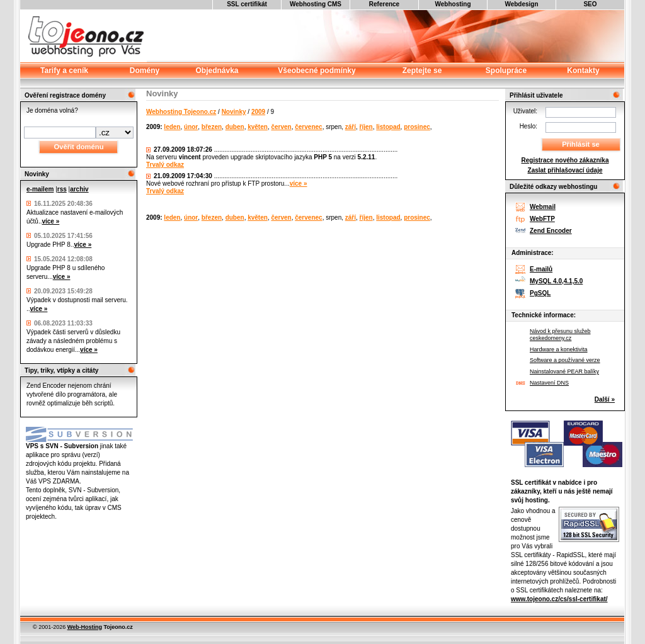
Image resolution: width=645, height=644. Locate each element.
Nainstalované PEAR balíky (564, 371)
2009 (258, 112)
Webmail (543, 207)
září (351, 127)
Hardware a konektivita (559, 349)
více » (50, 221)
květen (258, 127)
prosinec (417, 127)
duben (235, 127)
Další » (605, 399)
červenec (308, 127)
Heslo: (528, 126)
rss (62, 189)
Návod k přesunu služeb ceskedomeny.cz (560, 335)
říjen (366, 127)
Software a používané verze (565, 360)
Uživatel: (525, 111)
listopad (388, 127)
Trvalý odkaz (165, 165)
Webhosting (453, 4)
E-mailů (541, 269)
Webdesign (521, 4)
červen (281, 127)
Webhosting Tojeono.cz (181, 112)
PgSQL (540, 293)
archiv (79, 189)
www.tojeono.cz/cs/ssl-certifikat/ (559, 599)
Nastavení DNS (549, 383)
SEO (590, 4)
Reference (384, 4)
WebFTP (542, 219)
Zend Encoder (551, 231)
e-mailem (40, 189)
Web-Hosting (85, 627)
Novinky (234, 112)
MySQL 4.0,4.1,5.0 (556, 281)
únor (191, 127)
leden (172, 127)
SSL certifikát (247, 4)
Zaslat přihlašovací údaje (565, 170)
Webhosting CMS (316, 4)
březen (212, 127)
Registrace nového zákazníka (565, 160)
